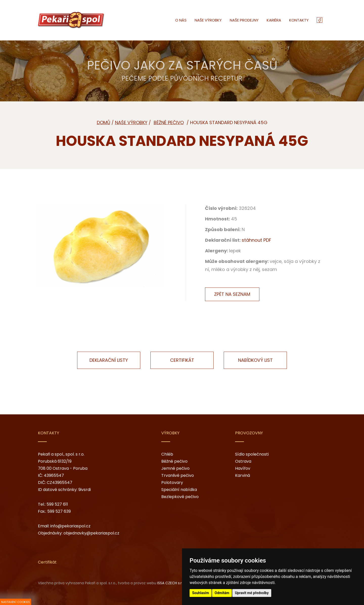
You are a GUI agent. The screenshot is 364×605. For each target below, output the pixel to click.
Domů (104, 122)
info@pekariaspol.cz (70, 526)
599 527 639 (59, 511)
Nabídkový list (255, 360)
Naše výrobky (131, 122)
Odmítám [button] (222, 593)
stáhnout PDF (256, 240)
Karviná (243, 475)
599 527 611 (57, 504)
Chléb (167, 454)
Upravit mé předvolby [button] (252, 593)
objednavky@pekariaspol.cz (91, 533)
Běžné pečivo (174, 461)
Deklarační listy (109, 360)
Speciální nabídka (179, 490)
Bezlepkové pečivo (180, 497)
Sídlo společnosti (252, 454)
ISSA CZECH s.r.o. (171, 583)
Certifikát (182, 360)
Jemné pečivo (175, 468)
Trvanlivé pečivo (178, 475)
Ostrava (243, 461)
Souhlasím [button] (201, 593)
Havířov (243, 468)
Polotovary (172, 483)
